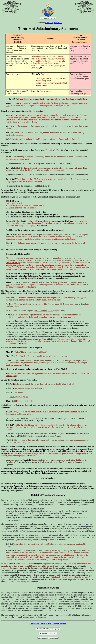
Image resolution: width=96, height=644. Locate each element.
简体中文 (49, 23)
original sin (84, 524)
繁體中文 (58, 23)
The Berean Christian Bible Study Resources (48, 624)
